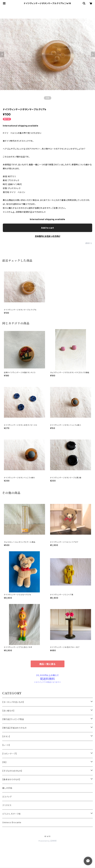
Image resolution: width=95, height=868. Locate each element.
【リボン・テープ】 (10, 754)
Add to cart (47, 228)
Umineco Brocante (12, 822)
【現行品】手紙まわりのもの (14, 728)
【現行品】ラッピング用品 (13, 719)
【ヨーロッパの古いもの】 (13, 702)
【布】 (4, 762)
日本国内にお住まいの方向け (48, 236)
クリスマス (7, 805)
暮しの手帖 (7, 788)
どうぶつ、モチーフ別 (11, 814)
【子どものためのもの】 (12, 771)
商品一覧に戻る (48, 664)
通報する (89, 243)
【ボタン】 (6, 736)
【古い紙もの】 (8, 711)
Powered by (48, 841)
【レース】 (6, 745)
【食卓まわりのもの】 (11, 779)
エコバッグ (7, 797)
